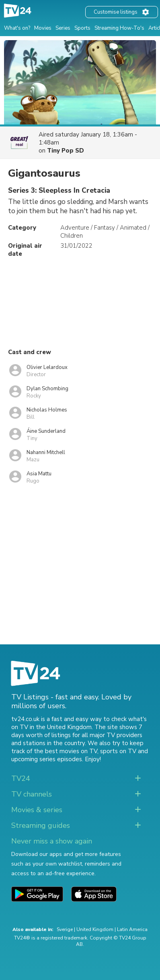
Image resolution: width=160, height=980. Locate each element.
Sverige (65, 929)
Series (63, 28)
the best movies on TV (66, 751)
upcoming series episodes (47, 759)
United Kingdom (95, 929)
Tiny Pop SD (66, 151)
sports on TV (118, 751)
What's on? (17, 28)
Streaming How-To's (119, 28)
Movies (43, 28)
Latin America (132, 929)
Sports (82, 28)
